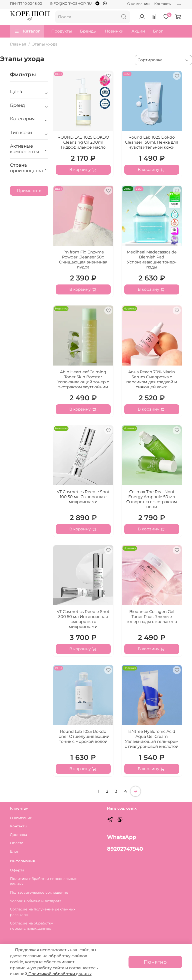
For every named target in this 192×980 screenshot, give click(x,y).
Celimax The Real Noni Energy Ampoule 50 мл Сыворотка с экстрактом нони (152, 499)
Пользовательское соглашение (39, 892)
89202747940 (125, 849)
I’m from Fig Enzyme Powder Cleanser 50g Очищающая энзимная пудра (83, 260)
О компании (138, 4)
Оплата (17, 843)
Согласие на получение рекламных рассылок (43, 912)
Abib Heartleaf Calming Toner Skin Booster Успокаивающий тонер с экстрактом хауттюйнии (83, 379)
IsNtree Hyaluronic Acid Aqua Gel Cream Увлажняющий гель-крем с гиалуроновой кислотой (152, 739)
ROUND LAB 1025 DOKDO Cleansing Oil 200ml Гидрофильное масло (83, 142)
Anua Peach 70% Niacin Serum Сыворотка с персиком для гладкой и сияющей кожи (152, 379)
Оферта (17, 870)
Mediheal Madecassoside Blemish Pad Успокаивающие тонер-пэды (152, 260)
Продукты (62, 31)
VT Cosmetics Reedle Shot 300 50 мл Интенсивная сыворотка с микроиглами (83, 619)
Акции (138, 31)
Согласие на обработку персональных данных (31, 926)
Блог (158, 31)
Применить (29, 191)
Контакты (163, 4)
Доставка (18, 835)
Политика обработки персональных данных (43, 881)
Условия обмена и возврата (36, 901)
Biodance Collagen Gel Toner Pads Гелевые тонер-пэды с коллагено (152, 617)
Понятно (155, 962)
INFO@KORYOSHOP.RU (71, 4)
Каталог (27, 31)
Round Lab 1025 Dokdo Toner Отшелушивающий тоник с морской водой (83, 736)
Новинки (114, 31)
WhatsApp (121, 837)
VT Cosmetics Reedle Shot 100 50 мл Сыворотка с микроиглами (83, 497)
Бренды (88, 31)
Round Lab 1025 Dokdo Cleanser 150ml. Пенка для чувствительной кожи (152, 142)
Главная (18, 44)
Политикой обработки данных (59, 974)
